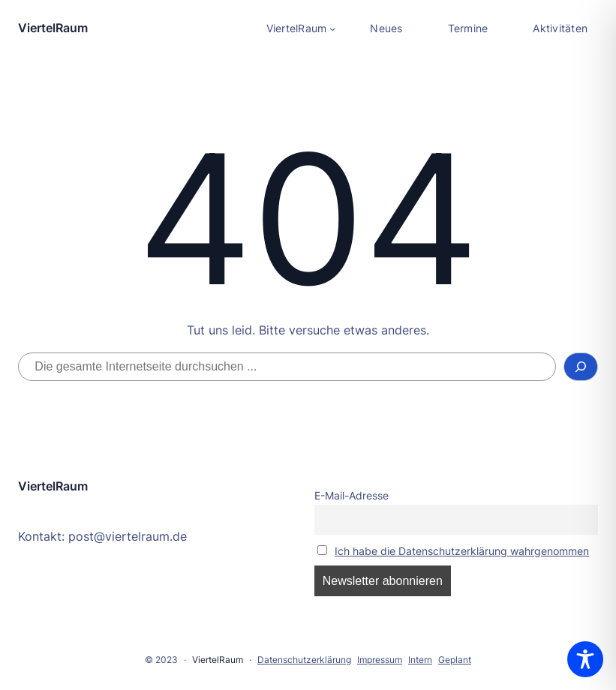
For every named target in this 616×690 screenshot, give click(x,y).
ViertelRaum (53, 28)
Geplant (455, 660)
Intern (420, 660)
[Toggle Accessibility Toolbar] (585, 659)
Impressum (380, 660)
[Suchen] (581, 367)
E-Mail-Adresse (352, 495)
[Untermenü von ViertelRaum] (301, 28)
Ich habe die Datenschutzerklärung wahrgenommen (462, 551)
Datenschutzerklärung (304, 660)
